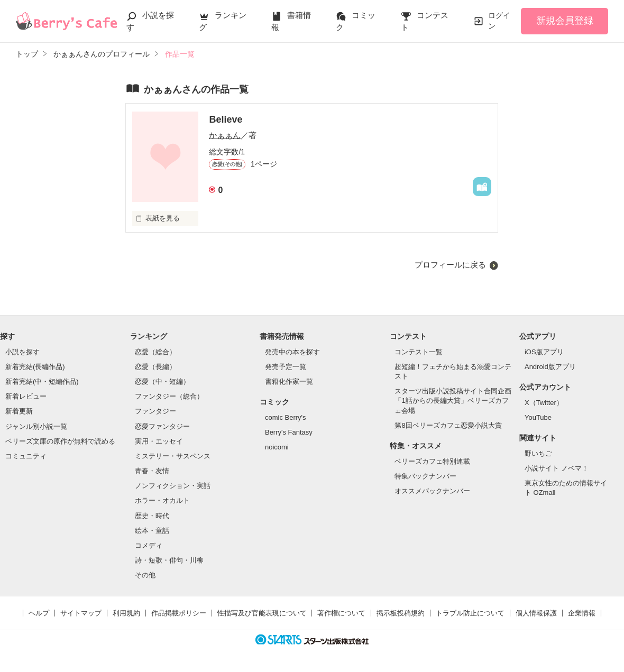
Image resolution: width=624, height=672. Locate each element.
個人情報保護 (536, 613)
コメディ (149, 545)
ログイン (499, 21)
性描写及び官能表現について (262, 613)
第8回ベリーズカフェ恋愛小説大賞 (448, 425)
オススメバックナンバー (432, 491)
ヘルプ (39, 613)
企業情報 (582, 613)
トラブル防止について (470, 613)
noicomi (277, 447)
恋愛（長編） (155, 367)
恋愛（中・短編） (162, 381)
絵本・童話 (152, 531)
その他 (145, 575)
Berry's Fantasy (289, 432)
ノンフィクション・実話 (173, 486)
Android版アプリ (550, 367)
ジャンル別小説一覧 (36, 426)
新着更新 (19, 411)
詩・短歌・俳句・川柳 (169, 560)
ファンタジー (155, 411)
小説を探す (22, 352)
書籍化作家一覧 (289, 381)
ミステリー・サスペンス (173, 456)
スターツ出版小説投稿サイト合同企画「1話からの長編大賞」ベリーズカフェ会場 (453, 401)
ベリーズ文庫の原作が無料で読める (60, 441)
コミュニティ (26, 456)
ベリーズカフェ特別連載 (432, 461)
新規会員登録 (565, 21)
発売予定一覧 (286, 367)
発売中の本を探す (292, 352)
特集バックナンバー (425, 476)
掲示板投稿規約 (401, 613)
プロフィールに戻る (450, 265)
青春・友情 (152, 471)
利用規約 (126, 613)
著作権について (341, 613)
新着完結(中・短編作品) (42, 381)
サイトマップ (81, 613)
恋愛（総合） (155, 352)
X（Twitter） (544, 403)
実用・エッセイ (159, 441)
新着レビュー (26, 396)
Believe (226, 119)
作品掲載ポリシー (179, 613)
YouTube (538, 417)
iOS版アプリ (544, 352)
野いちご (538, 453)
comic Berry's (286, 417)
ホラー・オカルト (162, 500)
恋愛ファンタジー (162, 426)
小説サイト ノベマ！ (557, 468)
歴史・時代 (152, 516)
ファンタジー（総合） (169, 396)
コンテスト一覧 (419, 352)
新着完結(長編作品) (35, 367)
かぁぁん (225, 135)
